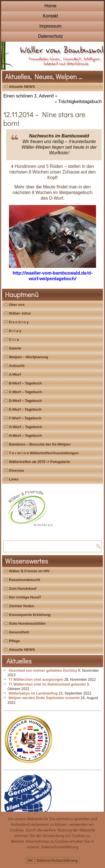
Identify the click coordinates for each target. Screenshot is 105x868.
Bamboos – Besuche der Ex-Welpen (40, 445)
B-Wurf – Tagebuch (25, 383)
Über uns (17, 305)
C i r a (14, 340)
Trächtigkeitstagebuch (80, 102)
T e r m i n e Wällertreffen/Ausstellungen (44, 453)
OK (30, 861)
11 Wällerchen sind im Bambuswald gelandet (47, 685)
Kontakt (50, 16)
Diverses (17, 471)
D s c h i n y (19, 322)
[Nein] (98, 840)
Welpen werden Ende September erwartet (44, 698)
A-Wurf (15, 375)
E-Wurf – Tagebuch (25, 410)
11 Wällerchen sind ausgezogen (36, 680)
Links (14, 479)
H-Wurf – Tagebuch (25, 436)
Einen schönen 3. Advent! (29, 96)
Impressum (51, 26)
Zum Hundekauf (23, 589)
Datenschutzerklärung (57, 861)
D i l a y (15, 331)
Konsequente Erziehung (30, 615)
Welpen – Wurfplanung (29, 357)
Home (51, 6)
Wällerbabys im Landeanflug (33, 694)
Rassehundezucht (25, 580)
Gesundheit (19, 632)
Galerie (15, 349)
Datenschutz (51, 36)
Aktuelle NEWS (22, 87)
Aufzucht (17, 366)
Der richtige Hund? (25, 597)
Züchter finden (22, 606)
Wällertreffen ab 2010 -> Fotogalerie (39, 462)
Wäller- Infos (20, 314)
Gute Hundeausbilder (27, 624)
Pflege (14, 641)
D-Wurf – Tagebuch (25, 401)
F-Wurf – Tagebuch (25, 418)
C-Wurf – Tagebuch (25, 392)
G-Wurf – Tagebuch (25, 427)
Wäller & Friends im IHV (29, 571)
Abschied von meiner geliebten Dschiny (43, 671)
